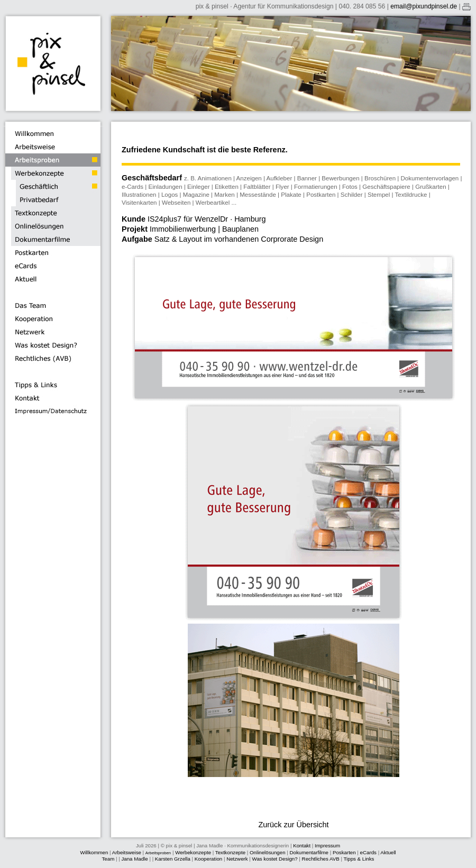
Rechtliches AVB (322, 859)
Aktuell (388, 852)
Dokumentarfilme (309, 852)
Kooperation (208, 859)
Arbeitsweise (127, 852)
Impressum (327, 846)
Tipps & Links (359, 859)
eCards (368, 852)
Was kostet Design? (275, 859)
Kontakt (302, 846)
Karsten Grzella (173, 859)
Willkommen (94, 852)
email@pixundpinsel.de (424, 6)
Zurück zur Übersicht (293, 825)
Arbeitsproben (158, 853)
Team (108, 859)
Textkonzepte (230, 852)
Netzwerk (237, 859)
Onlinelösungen (268, 852)
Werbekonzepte (193, 852)
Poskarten (344, 852)
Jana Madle (134, 859)
